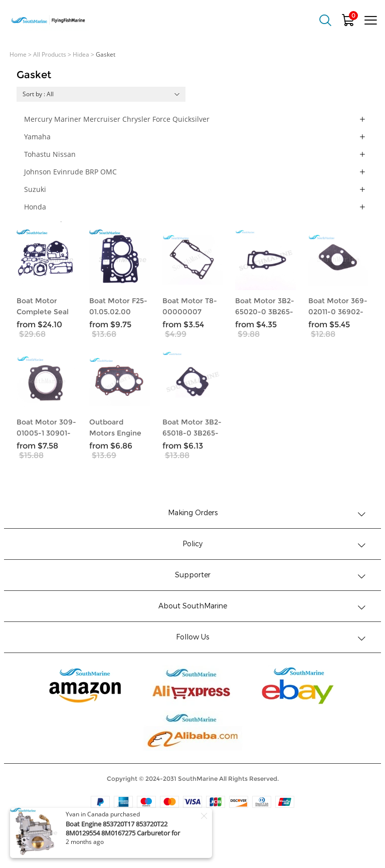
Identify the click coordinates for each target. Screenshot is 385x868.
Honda (35, 207)
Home (18, 54)
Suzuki (35, 189)
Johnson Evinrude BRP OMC (70, 172)
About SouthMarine (193, 606)
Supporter (193, 575)
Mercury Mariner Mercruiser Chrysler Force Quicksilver (117, 119)
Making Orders (193, 513)
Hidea (81, 54)
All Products (50, 54)
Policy (192, 544)
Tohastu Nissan (50, 154)
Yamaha (37, 137)
